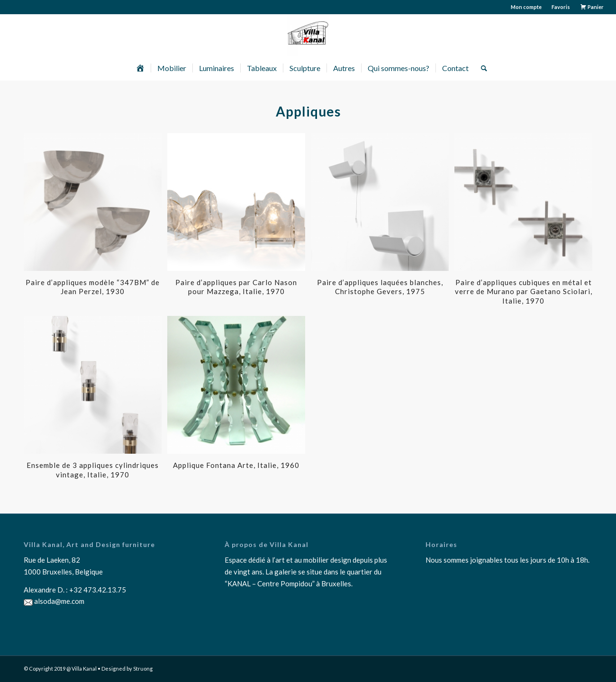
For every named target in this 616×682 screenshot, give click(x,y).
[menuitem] (526, 7)
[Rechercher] (481, 68)
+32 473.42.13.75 (98, 590)
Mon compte (526, 7)
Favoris (561, 7)
